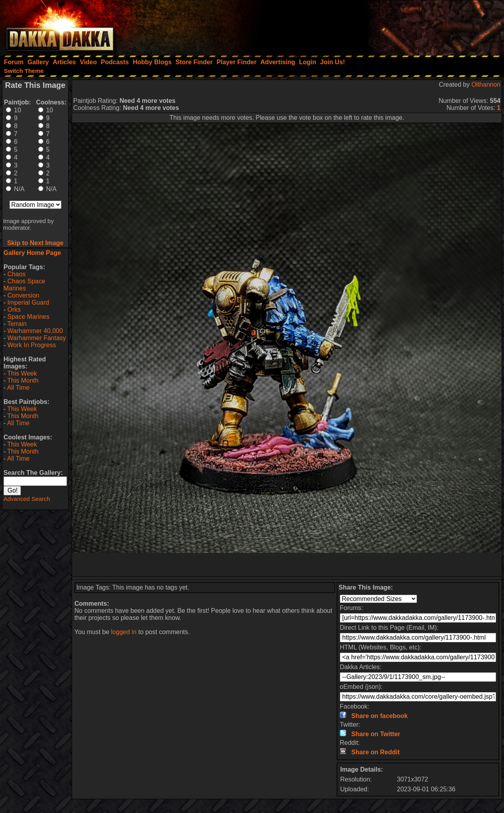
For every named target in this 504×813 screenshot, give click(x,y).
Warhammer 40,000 (35, 331)
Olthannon (486, 85)
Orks (14, 310)
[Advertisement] (398, 26)
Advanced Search (27, 499)
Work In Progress (32, 345)
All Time (18, 388)
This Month (23, 380)
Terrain (17, 324)
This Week (22, 373)
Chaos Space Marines (24, 285)
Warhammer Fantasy (37, 338)
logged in (124, 632)
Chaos (17, 274)
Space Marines (29, 317)
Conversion (23, 295)
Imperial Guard (28, 302)
